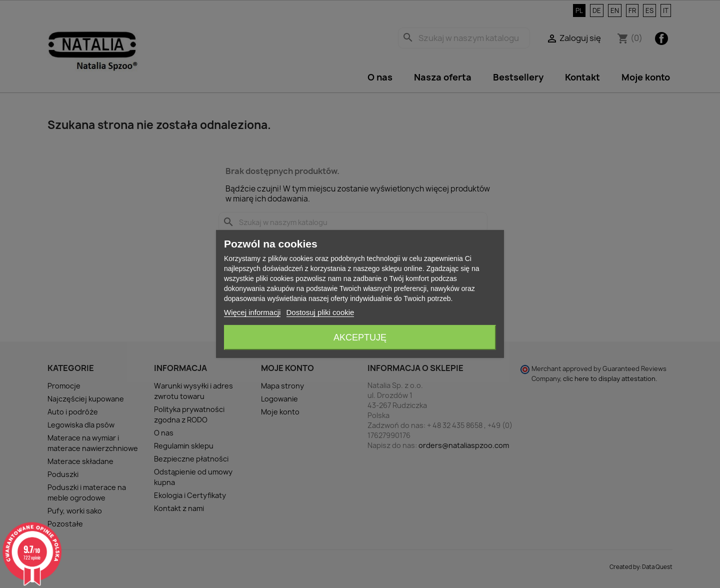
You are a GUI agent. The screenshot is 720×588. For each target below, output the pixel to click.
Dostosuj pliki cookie (320, 312)
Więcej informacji (252, 312)
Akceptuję (360, 337)
